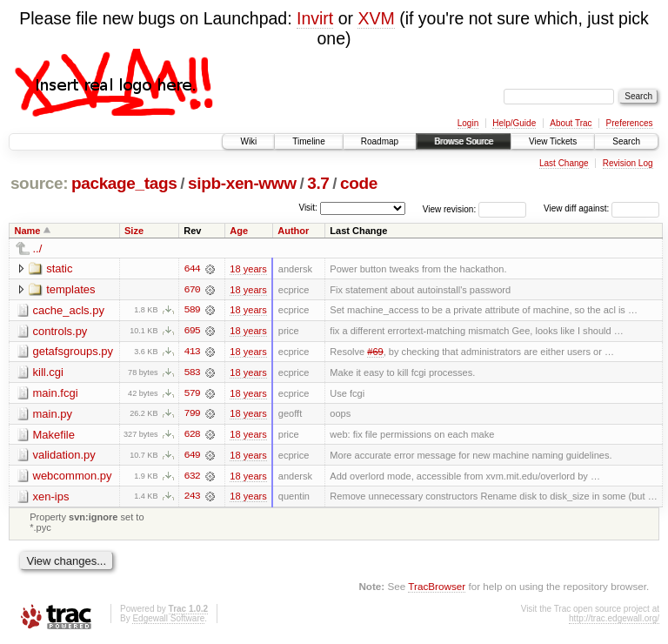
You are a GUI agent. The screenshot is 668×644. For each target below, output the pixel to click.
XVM (376, 18)
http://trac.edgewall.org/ (614, 621)
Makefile (54, 436)
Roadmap (380, 141)
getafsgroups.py (73, 352)
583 (192, 373)
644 (192, 269)
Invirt (315, 18)
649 (192, 457)
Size (134, 231)
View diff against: (601, 208)
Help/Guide (514, 123)
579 (192, 394)
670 (192, 290)
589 (192, 311)
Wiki (248, 141)
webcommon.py (73, 477)
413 (192, 352)
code (359, 183)
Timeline (308, 141)
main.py (53, 415)
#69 (375, 352)
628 (192, 436)
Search (626, 141)
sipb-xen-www (242, 183)
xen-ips (51, 498)
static (59, 268)
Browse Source (464, 141)
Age (239, 231)
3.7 (318, 183)
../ (38, 248)
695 (192, 332)
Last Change (564, 163)
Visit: (308, 208)
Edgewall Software (168, 621)
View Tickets (553, 141)
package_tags (124, 183)
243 (192, 499)
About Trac (571, 123)
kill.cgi (48, 373)
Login (468, 123)
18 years (248, 269)
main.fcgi (56, 394)
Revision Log (628, 163)
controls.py (60, 331)
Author (293, 231)
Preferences (630, 123)
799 (192, 415)
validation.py (64, 456)
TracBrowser (437, 588)
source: (39, 183)
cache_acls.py (69, 310)
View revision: (450, 208)
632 (192, 478)
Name (28, 231)
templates (70, 289)
